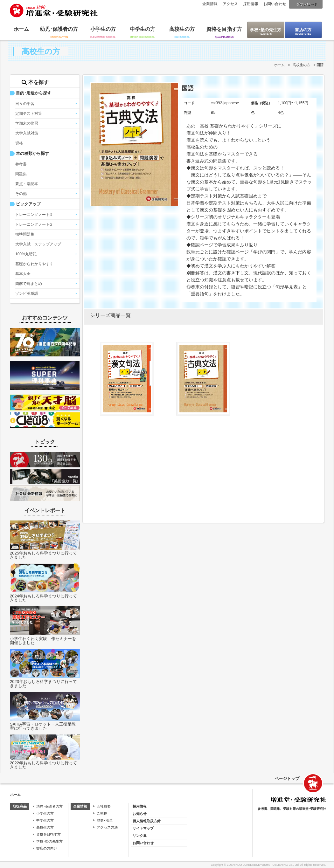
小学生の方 (103, 29)
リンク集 (140, 836)
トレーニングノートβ (34, 215)
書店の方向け (47, 848)
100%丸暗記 (26, 254)
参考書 (21, 164)
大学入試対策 (27, 133)
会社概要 (104, 806)
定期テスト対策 (29, 114)
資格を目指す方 (224, 29)
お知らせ (140, 814)
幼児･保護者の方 (59, 29)
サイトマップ (143, 828)
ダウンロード (307, 4)
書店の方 (303, 30)
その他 (21, 194)
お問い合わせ (275, 4)
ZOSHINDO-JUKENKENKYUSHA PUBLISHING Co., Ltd (263, 865)
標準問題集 (25, 234)
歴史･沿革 (105, 820)
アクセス (230, 4)
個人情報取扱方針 (147, 821)
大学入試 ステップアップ (38, 244)
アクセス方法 (107, 827)
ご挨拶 (102, 813)
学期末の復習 (27, 123)
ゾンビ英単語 (27, 293)
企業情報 (210, 4)
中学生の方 (143, 29)
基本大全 (23, 274)
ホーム (21, 29)
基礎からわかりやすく (34, 264)
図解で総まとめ (29, 284)
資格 (19, 143)
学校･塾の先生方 (266, 30)
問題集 (21, 174)
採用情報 (251, 4)
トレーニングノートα (34, 224)
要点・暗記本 (27, 184)
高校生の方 (182, 29)
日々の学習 (25, 104)
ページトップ (287, 778)
